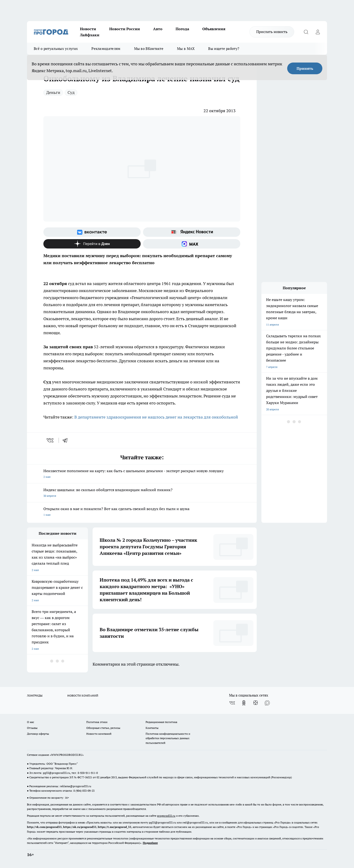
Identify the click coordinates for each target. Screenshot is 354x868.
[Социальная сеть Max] (192, 244)
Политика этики (97, 722)
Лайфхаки (90, 35)
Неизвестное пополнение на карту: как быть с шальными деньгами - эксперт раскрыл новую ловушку (142, 474)
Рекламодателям (106, 49)
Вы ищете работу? (224, 49)
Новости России (125, 29)
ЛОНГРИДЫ (35, 696)
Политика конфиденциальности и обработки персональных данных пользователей (168, 738)
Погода (182, 29)
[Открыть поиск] (306, 32)
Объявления (214, 29)
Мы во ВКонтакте (149, 49)
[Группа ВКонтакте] (92, 232)
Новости (88, 29)
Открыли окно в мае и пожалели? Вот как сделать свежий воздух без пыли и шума (142, 512)
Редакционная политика (161, 722)
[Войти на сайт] (318, 32)
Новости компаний (99, 734)
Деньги (53, 92)
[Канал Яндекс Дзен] (92, 244)
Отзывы (32, 728)
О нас (31, 722)
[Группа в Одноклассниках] (244, 703)
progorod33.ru (166, 816)
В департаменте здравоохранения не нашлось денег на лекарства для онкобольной (156, 417)
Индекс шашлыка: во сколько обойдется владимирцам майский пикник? (142, 493)
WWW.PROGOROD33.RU (67, 755)
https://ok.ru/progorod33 (80, 827)
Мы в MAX (186, 49)
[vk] (51, 440)
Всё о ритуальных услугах (56, 49)
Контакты (152, 728)
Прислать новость (272, 32)
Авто (158, 29)
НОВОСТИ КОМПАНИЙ (83, 696)
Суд (71, 92)
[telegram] (67, 440)
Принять (305, 68)
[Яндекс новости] (192, 232)
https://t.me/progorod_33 (115, 827)
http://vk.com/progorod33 (44, 827)
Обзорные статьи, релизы (103, 728)
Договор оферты (38, 734)
